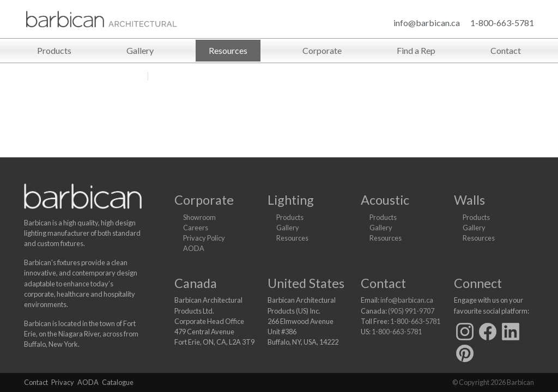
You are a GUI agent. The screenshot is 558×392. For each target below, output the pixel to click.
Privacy (63, 382)
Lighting (291, 200)
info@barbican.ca (427, 23)
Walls (469, 200)
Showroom (199, 217)
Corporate (322, 50)
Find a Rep (416, 50)
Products (54, 50)
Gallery (140, 50)
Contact (506, 50)
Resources (228, 50)
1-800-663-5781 (502, 23)
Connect (478, 283)
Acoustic (385, 200)
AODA (194, 248)
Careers (196, 228)
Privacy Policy (204, 238)
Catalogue (118, 382)
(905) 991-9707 (411, 311)
